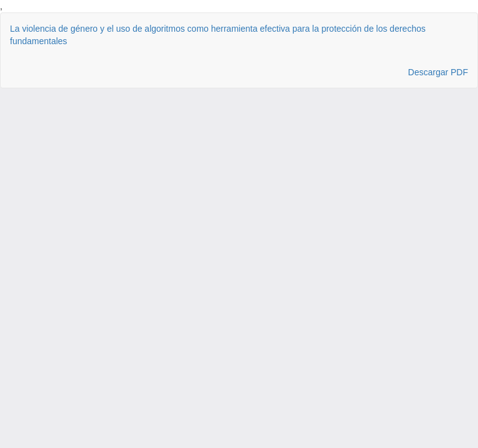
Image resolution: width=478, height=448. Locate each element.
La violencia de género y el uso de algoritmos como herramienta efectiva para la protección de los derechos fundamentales (218, 35)
